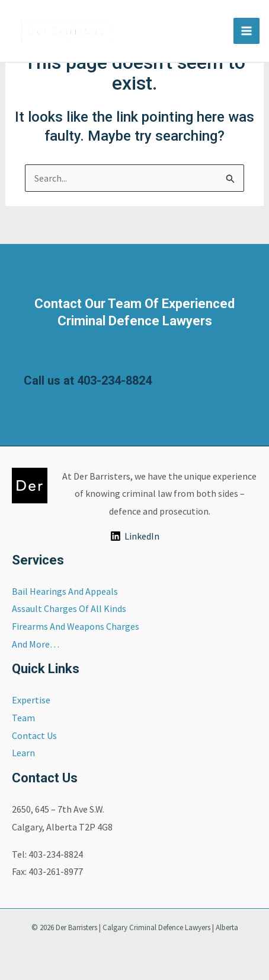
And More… (36, 644)
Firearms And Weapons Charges (76, 626)
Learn (23, 753)
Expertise (31, 700)
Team (23, 718)
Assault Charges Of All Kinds (69, 608)
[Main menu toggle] (246, 31)
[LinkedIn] (134, 536)
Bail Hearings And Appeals (65, 591)
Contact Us (34, 735)
